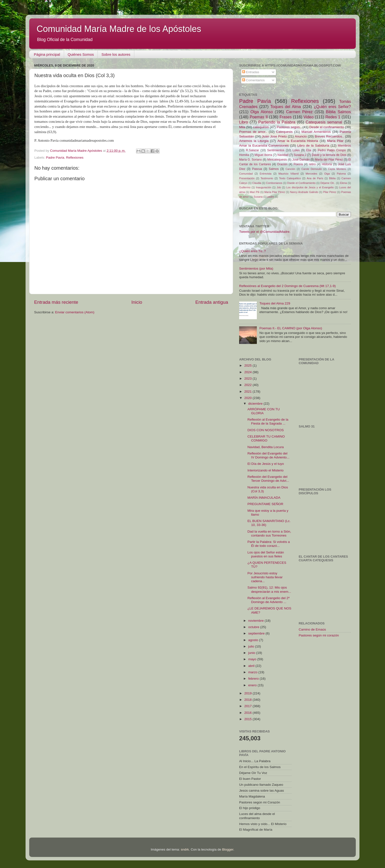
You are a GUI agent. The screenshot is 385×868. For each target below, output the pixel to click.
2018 (248, 700)
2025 (248, 365)
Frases (285, 117)
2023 (248, 379)
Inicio (137, 302)
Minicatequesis (277, 160)
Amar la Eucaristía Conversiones (264, 145)
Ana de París (315, 178)
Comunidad (246, 174)
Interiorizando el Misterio (266, 470)
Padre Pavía (55, 158)
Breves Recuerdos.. (329, 136)
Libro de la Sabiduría (313, 145)
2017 (248, 706)
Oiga (327, 174)
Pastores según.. (289, 127)
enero (253, 685)
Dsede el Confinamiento (302, 183)
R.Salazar (252, 150)
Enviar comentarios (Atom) (75, 312)
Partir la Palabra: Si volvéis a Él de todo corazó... (269, 544)
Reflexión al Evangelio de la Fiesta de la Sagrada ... (268, 421)
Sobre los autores (116, 54)
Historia (327, 164)
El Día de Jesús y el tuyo (266, 464)
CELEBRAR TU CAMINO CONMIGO (266, 438)
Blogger (228, 849)
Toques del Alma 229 (275, 303)
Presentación (247, 178)
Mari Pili (255, 192)
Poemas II (259, 117)
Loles (296, 150)
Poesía (298, 164)
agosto (254, 640)
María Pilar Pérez (275, 192)
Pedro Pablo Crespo (332, 150)
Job (279, 187)
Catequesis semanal (324, 122)
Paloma (341, 174)
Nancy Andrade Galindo (304, 192)
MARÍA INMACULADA (264, 498)
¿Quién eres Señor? (332, 107)
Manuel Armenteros (316, 132)
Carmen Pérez (299, 112)
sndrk (185, 849)
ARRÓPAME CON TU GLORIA (264, 411)
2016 (248, 713)
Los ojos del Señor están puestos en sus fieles (266, 554)
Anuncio (301, 136)
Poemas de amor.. (253, 132)
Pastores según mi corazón (319, 635)
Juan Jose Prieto (274, 136)
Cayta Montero (337, 169)
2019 (248, 693)
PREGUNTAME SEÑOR (265, 504)
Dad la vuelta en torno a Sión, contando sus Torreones (269, 533)
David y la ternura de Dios (329, 155)
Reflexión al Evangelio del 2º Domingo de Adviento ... (269, 600)
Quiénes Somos (81, 54)
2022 (248, 385)
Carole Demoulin (311, 169)
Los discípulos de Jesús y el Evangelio (310, 187)
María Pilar (335, 141)
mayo (253, 659)
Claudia (257, 183)
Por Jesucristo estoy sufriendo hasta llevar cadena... (265, 577)
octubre (254, 627)
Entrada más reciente (56, 302)
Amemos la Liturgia (254, 141)
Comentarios (253, 80)
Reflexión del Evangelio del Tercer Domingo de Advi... (268, 479)
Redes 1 (333, 117)
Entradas (251, 72)
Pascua (257, 169)
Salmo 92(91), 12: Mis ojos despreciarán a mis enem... (269, 589)
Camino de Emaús (312, 629)
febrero (254, 679)
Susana (258, 197)
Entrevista (266, 174)
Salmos (274, 169)
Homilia (244, 155)
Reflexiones (75, 158)
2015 (248, 719)
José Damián (301, 160)
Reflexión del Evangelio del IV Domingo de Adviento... (268, 455)
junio (252, 653)
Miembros (344, 146)
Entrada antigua (212, 302)
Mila (242, 127)
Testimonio (267, 178)
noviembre (256, 621)
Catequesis (284, 132)
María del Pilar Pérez (329, 160)
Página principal (47, 54)
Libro (244, 122)
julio (252, 646)
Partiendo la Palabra (277, 122)
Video (309, 117)
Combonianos (274, 183)
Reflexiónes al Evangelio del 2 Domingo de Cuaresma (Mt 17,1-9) (287, 286)
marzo (253, 672)
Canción (290, 169)
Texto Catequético (290, 178)
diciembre (256, 404)
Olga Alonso (262, 112)
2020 (248, 398)
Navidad (283, 155)
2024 (248, 372)
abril (252, 666)
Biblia (332, 178)
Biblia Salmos (338, 112)
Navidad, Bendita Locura (266, 447)
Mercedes (311, 174)
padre (271, 197)
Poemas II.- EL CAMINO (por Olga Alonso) (291, 328)
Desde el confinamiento (327, 127)
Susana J (300, 155)
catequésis (261, 127)
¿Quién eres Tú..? (253, 251)
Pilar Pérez (330, 192)
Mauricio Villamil (289, 174)
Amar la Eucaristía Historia (298, 141)
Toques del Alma (286, 107)
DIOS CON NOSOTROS (266, 430)
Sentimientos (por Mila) (256, 269)
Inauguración (263, 187)
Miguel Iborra (263, 155)
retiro (312, 164)
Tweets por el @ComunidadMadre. (265, 232)
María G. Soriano (251, 160)
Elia (309, 150)
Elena (344, 183)
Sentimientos (276, 150)
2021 (248, 392)
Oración (282, 164)
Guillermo (245, 187)
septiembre (257, 633)
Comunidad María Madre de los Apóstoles (119, 29)
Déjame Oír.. (328, 183)
